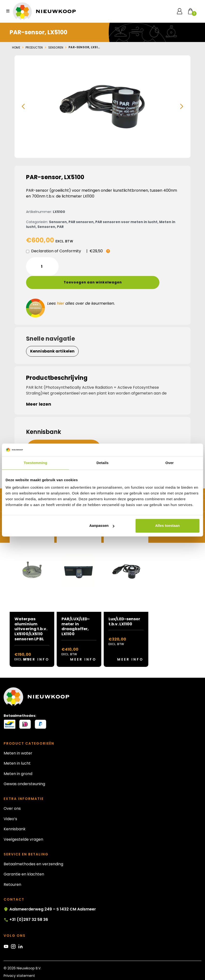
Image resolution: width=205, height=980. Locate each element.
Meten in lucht (17, 751)
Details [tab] (102, 463)
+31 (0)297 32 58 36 (26, 907)
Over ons (12, 796)
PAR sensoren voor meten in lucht (126, 222)
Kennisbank (15, 816)
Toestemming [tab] (35, 463)
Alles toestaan (167, 526)
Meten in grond (18, 761)
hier (61, 290)
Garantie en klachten (24, 861)
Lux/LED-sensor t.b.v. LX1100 (124, 608)
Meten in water (18, 740)
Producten (34, 48)
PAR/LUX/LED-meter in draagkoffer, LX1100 (76, 613)
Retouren (12, 871)
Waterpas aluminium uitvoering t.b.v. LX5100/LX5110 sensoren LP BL (31, 616)
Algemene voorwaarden (24, 970)
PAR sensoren (81, 222)
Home (16, 48)
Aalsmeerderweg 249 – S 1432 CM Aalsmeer (50, 896)
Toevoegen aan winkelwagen (112, 266)
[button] (23, 107)
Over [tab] (170, 463)
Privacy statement (19, 963)
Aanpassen (102, 526)
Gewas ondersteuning (24, 771)
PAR (60, 227)
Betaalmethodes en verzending (33, 851)
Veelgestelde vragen (23, 826)
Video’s (10, 806)
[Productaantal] (42, 267)
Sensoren (56, 48)
